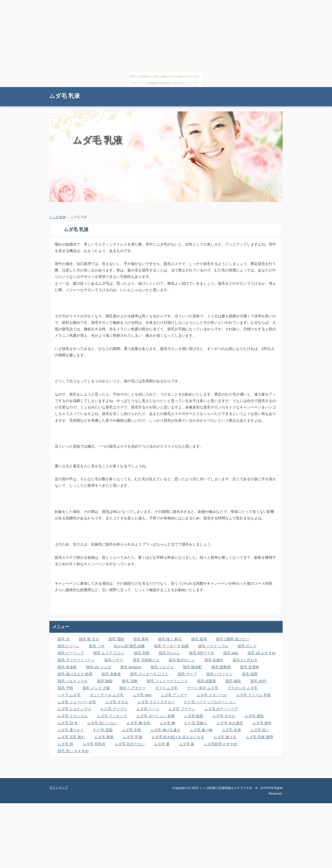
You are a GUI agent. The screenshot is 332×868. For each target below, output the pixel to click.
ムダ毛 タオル (117, 702)
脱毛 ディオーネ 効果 (171, 646)
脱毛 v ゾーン (69, 646)
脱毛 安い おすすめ (73, 751)
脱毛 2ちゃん (169, 653)
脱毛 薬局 (199, 639)
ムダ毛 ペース (148, 709)
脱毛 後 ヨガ (89, 639)
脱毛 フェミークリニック (167, 681)
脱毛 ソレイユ (162, 667)
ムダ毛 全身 (231, 730)
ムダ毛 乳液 (65, 96)
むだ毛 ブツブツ (114, 709)
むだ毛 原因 (103, 730)
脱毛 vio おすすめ (262, 653)
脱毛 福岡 (250, 674)
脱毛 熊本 (141, 639)
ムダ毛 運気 (254, 716)
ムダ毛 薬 (187, 744)
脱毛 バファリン (219, 674)
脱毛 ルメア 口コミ (109, 653)
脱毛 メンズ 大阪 (96, 688)
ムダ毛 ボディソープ (221, 709)
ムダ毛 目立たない (130, 744)
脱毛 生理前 (250, 667)
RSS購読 (246, 89)
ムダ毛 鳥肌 (104, 737)
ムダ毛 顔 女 (68, 723)
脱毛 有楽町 (67, 667)
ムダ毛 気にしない (102, 723)
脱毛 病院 (233, 681)
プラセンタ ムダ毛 (243, 688)
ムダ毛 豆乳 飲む (71, 737)
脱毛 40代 (258, 681)
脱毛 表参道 (111, 674)
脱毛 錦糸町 (192, 667)
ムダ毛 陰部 (194, 716)
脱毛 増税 (116, 639)
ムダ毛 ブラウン (182, 709)
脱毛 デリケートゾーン (76, 660)
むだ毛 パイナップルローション (210, 702)
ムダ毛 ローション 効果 (156, 716)
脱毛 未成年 (214, 660)
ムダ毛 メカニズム (73, 716)
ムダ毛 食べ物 (201, 730)
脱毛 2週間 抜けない (233, 639)
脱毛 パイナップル (213, 646)
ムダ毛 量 (162, 744)
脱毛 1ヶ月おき (245, 660)
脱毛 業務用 (221, 667)
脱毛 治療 (130, 681)
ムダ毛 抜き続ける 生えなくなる (178, 737)
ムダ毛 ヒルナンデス (74, 709)
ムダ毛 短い (260, 730)
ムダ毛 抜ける (225, 737)
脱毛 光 (64, 639)
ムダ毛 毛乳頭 (94, 744)
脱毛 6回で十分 (202, 653)
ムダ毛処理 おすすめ (220, 744)
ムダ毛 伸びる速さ (165, 730)
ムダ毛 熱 (65, 744)
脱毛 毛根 (142, 653)
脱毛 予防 (65, 688)
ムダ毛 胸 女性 (139, 723)
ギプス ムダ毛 (167, 688)
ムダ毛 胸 (167, 723)
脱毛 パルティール (73, 681)
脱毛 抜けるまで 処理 (75, 674)
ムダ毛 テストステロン (156, 702)
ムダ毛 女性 (132, 730)
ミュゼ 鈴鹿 (57, 217)
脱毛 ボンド (247, 646)
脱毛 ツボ (97, 646)
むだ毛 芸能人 (196, 723)
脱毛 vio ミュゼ (99, 667)
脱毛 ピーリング (71, 653)
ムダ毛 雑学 (262, 723)
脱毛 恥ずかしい (182, 660)
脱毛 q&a (231, 653)
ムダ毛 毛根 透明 (259, 737)
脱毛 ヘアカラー (133, 688)
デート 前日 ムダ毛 (203, 688)
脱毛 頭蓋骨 (207, 681)
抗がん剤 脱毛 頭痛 (129, 646)
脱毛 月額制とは (146, 660)
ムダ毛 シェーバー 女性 (77, 702)
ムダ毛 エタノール (212, 695)
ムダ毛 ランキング (112, 716)
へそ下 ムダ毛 (69, 695)
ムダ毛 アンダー (174, 695)
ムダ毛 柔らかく (71, 730)
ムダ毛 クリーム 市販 (253, 695)
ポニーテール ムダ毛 (107, 695)
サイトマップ (271, 89)
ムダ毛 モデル (224, 716)
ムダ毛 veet (142, 695)
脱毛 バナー (114, 660)
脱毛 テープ (187, 674)
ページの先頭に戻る (265, 774)
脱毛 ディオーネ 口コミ (149, 674)
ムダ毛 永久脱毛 (230, 723)
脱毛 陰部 (105, 681)
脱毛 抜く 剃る (170, 639)
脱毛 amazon (131, 667)
